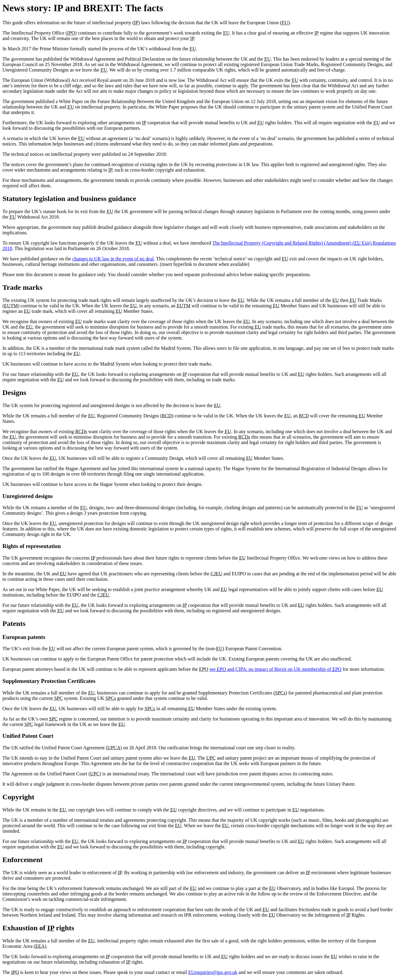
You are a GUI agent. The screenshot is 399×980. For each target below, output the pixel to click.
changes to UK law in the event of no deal (113, 259)
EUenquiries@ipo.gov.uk (213, 972)
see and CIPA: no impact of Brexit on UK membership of (275, 669)
